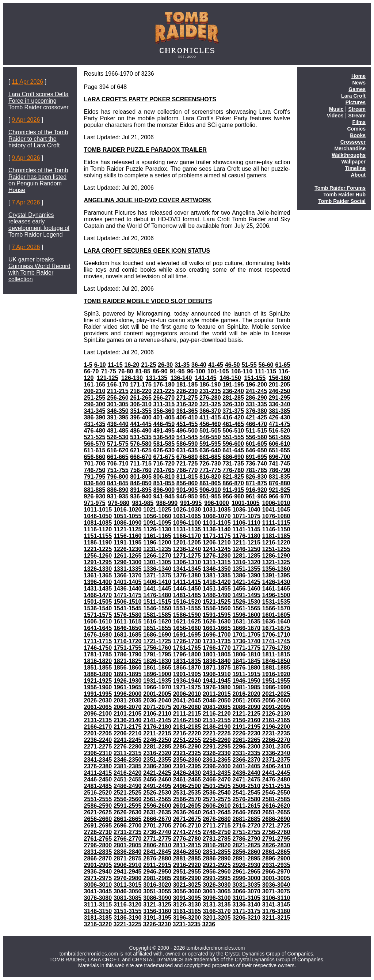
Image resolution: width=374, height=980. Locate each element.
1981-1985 (246, 687)
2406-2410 (276, 766)
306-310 (141, 404)
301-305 (118, 404)
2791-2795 (276, 839)
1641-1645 (98, 628)
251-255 (95, 398)
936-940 (141, 496)
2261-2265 (246, 740)
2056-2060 (276, 700)
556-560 (256, 437)
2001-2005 (157, 694)
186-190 (210, 385)
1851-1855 (98, 668)
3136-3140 (246, 904)
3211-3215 (276, 918)
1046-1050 (98, 516)
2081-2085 (217, 707)
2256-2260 (217, 740)
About (358, 175)
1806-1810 (246, 654)
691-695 (256, 457)
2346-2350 (128, 760)
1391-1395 (276, 575)
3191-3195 (157, 918)
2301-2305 (276, 747)
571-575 (118, 444)
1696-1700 (217, 635)
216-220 (141, 391)
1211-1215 (246, 542)
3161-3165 (187, 911)
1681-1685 (128, 635)
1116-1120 (98, 529)
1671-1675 (276, 628)
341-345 (95, 411)
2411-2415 (98, 773)
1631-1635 (246, 621)
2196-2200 (276, 727)
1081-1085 (98, 523)
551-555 (233, 437)
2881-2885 (187, 858)
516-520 (280, 431)
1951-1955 (276, 681)
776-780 (233, 470)
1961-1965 (128, 687)
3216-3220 (98, 924)
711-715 (141, 463)
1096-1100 (187, 523)
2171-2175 (128, 727)
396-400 (141, 417)
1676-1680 (98, 635)
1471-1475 (128, 595)
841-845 (118, 483)
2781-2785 (217, 839)
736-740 (256, 463)
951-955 (210, 496)
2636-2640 (187, 812)
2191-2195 (246, 727)
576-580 (141, 444)
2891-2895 (246, 858)
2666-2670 (157, 819)
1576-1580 (128, 615)
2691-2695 (98, 826)
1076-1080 (276, 516)
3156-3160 (157, 911)
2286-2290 (187, 747)
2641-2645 (217, 812)
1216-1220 (276, 542)
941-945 (164, 496)
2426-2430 (187, 773)
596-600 (233, 444)
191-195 (233, 385)
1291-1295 (98, 562)
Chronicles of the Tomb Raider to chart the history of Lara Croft (38, 139)
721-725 (187, 463)
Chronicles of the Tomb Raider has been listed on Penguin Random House (38, 180)
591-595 (210, 444)
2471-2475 (246, 779)
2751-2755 (246, 832)
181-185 (187, 385)
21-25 (148, 365)
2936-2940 (98, 872)
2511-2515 (276, 786)
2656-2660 (98, 819)
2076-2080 (187, 707)
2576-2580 (246, 799)
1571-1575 (98, 615)
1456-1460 (246, 589)
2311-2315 (128, 753)
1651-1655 (157, 628)
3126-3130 (187, 904)
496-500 (187, 431)
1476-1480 (157, 595)
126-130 (132, 378)
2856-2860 (246, 852)
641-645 (233, 450)
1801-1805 (217, 654)
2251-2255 (187, 740)
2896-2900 (276, 858)
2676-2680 (217, 819)
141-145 (206, 378)
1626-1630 (217, 621)
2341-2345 (98, 760)
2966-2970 (276, 872)
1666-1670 (246, 628)
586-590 (187, 444)
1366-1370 (128, 575)
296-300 (95, 404)
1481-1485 (187, 595)
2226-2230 (246, 733)
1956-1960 (98, 687)
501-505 (210, 431)
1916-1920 (276, 674)
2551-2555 (98, 799)
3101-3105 (246, 898)
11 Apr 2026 (27, 82)
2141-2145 (157, 720)
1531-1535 (276, 602)
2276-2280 (128, 747)
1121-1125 (128, 529)
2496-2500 (187, 786)
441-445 (141, 424)
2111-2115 (187, 714)
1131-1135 (187, 529)
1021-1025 (157, 510)
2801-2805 (128, 845)
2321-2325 (187, 753)
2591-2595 (128, 806)
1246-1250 (246, 549)
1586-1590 (187, 615)
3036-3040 (276, 885)
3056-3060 (187, 891)
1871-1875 (217, 668)
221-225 (164, 391)
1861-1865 (157, 668)
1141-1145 (246, 529)
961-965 (256, 496)
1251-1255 (276, 549)
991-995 (191, 503)
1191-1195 (128, 542)
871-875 (256, 483)
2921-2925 (217, 865)
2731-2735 (128, 832)
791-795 (95, 477)
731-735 (233, 463)
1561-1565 (246, 608)
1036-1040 (246, 510)
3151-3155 (128, 911)
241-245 (256, 391)
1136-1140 (217, 529)
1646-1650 (128, 628)
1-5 (88, 365)
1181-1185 (276, 536)
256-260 (118, 398)
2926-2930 (246, 865)
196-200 (256, 385)
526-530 (118, 437)
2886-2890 (217, 858)
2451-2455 (128, 779)
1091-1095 (157, 523)
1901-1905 (187, 674)
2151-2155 (217, 720)
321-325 (210, 404)
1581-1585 (157, 615)
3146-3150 (98, 911)
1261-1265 (128, 556)
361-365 (187, 411)
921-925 (280, 490)
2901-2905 (98, 865)
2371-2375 (276, 760)
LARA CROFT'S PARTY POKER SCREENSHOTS (150, 99)
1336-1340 (157, 569)
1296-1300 (128, 562)
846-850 (141, 483)
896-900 (164, 490)
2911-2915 (157, 865)
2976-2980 (128, 878)
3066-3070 (246, 891)
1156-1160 (128, 536)
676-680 (187, 457)
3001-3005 (276, 878)
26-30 (165, 365)
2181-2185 (187, 727)
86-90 (160, 371)
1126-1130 (157, 529)
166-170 (118, 385)
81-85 (143, 371)
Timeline (355, 168)
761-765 (164, 470)
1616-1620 (157, 621)
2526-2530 (157, 793)
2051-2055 (246, 700)
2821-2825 (246, 845)
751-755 (118, 470)
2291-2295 (217, 747)
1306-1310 (187, 562)
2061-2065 (98, 707)
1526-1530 (246, 602)
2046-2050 (217, 700)
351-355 (141, 411)
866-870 (233, 483)
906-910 (210, 490)
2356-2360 (187, 760)
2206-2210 (128, 733)
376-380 (256, 411)
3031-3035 (246, 885)
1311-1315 (217, 562)
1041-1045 (276, 510)
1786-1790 (128, 654)
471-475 (280, 424)
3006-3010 (98, 885)
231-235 (210, 391)
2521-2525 (128, 793)
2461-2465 (187, 779)
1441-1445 (157, 589)
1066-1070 (217, 516)
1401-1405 (128, 582)
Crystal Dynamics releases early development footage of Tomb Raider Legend (39, 225)
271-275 (187, 398)
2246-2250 (157, 740)
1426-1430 (276, 582)
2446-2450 (98, 779)
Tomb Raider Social (342, 201)
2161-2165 (276, 720)
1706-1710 (276, 635)
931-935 (118, 496)
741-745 (280, 463)
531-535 (141, 437)
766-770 (187, 470)
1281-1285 (246, 556)
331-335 (256, 404)
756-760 (141, 470)
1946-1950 (246, 681)
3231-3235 (187, 924)
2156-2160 (246, 720)
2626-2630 (128, 812)
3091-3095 (187, 898)
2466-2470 (217, 779)
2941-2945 (128, 872)
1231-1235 (157, 549)
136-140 (181, 378)
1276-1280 (217, 556)
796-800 (118, 477)
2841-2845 (157, 852)
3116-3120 (128, 904)
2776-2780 (187, 839)
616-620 (118, 450)
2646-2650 (246, 812)
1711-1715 (98, 641)
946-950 (187, 496)
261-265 (141, 398)
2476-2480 (276, 779)
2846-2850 (187, 852)
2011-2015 (217, 694)
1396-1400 (98, 582)
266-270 (164, 398)
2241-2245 (128, 740)
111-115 (266, 371)
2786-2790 (246, 839)
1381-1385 (217, 575)
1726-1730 (187, 641)
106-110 (242, 371)
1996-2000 (128, 694)
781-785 (256, 470)
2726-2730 (98, 832)
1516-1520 (187, 602)
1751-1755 (128, 648)
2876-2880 (157, 858)
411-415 (210, 417)
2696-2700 (128, 826)
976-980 (119, 503)
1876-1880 (246, 668)
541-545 (187, 437)
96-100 (196, 371)
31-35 (182, 365)
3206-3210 (246, 918)
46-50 (232, 365)
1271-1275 (187, 556)
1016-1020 (128, 510)
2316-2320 (157, 753)
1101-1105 (217, 523)
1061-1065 (187, 516)
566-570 (95, 444)
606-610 (280, 444)
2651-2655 (276, 812)
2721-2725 (276, 826)
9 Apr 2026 (26, 120)
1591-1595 (217, 615)
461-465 (233, 424)
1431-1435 (98, 589)
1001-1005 (246, 503)
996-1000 (217, 503)
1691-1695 (187, 635)
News (359, 83)
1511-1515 (157, 602)
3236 (209, 924)
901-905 (187, 490)
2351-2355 (157, 760)
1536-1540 (98, 608)
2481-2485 (98, 786)
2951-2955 (187, 872)
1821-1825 (128, 661)
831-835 (280, 477)
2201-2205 (98, 733)
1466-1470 (98, 595)
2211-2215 (157, 733)
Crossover (353, 142)
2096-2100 (98, 714)
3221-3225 (128, 924)
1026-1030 (187, 510)
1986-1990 (276, 687)
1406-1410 (157, 582)
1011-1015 (98, 510)
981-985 (143, 503)
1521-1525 (217, 602)
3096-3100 (217, 898)
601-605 (256, 444)
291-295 (280, 398)
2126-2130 (276, 714)
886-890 (118, 490)
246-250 (280, 391)
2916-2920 (187, 865)
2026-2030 (98, 700)
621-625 (141, 450)
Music (336, 109)
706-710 (118, 463)
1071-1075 (246, 516)
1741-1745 (276, 641)
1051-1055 (128, 516)
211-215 (118, 391)
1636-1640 (276, 621)
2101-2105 (128, 714)
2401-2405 (246, 766)
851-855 (164, 483)
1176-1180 (246, 536)
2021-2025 (276, 694)
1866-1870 (187, 668)
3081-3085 (128, 898)
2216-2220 (187, 733)
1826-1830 (157, 661)
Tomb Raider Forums (340, 188)
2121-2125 (246, 714)
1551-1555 (187, 608)
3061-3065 (217, 891)
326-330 (233, 404)
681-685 (210, 457)
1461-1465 (276, 589)
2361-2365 (217, 760)
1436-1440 (128, 589)
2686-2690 (276, 819)
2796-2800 (98, 845)
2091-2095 (276, 707)
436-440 (118, 424)
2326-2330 (217, 753)
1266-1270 (157, 556)
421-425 (256, 417)
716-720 (164, 463)
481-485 (118, 431)
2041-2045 (187, 700)
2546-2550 (276, 793)
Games (357, 89)
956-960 (233, 496)
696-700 (280, 457)
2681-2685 (246, 819)
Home (358, 76)
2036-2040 (157, 700)
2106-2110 (157, 714)
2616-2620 (276, 806)
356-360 (164, 411)
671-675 (164, 457)
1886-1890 (98, 674)
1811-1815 (276, 654)
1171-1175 (217, 536)
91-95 (177, 371)
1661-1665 (217, 628)
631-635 (187, 450)
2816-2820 (217, 845)
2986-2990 (187, 878)
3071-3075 (276, 891)
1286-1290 (276, 556)
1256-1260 (98, 556)
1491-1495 (246, 595)
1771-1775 (246, 648)
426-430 (280, 417)
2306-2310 (98, 753)
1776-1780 (276, 648)
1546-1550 (157, 608)
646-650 (256, 450)
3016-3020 (157, 885)
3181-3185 (98, 918)
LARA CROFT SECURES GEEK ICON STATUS (147, 251)
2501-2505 (217, 786)
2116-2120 (217, 714)
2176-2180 (157, 727)
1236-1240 (187, 549)
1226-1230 (128, 549)
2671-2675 (187, 819)
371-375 (233, 411)
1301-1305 (157, 562)
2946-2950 (157, 872)
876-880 (280, 483)
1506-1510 (128, 602)
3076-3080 (98, 898)
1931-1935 (157, 681)
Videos (335, 116)
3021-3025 (187, 885)
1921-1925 (98, 681)
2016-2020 (246, 694)
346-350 (118, 411)
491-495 (164, 431)
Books (358, 135)
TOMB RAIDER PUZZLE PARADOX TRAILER (145, 150)
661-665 (118, 457)
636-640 (210, 450)
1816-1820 (98, 661)
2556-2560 (128, 799)
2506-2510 (246, 786)
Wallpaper (354, 162)
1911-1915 (246, 674)
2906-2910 (128, 865)
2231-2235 (276, 733)
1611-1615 (128, 621)
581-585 (164, 444)
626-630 (164, 450)
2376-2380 (98, 766)
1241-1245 (217, 549)
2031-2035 (128, 700)
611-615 (95, 450)
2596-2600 (157, 806)
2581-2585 (276, 799)
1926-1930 (128, 681)
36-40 (199, 365)
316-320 (187, 404)
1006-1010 (276, 503)
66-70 (91, 371)
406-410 (187, 417)
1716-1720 (128, 641)
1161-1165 (157, 536)
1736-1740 (246, 641)
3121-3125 (157, 904)
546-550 (210, 437)
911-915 (233, 490)
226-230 (187, 391)
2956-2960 (217, 872)
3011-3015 (128, 885)
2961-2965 (246, 872)
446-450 (164, 424)
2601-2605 (187, 806)
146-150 (230, 378)
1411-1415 (187, 582)
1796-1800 (187, 654)
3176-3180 (276, 911)
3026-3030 (217, 885)
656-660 (95, 457)
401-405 (164, 417)
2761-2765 (98, 839)
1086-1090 (128, 523)
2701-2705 (157, 826)
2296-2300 (246, 747)
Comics (356, 129)
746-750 (95, 470)
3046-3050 (128, 891)
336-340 (280, 404)
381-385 (280, 411)
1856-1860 (128, 668)
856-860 (187, 483)
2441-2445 (276, 773)
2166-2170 (98, 727)
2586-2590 (98, 806)
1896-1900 (157, 674)
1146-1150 (276, 529)
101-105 (218, 371)
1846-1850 (276, 661)
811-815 (187, 477)
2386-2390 (157, 766)
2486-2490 (128, 786)
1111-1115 (276, 523)
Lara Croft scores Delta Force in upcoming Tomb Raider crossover (39, 101)
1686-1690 (157, 635)
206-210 (95, 391)
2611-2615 (246, 806)
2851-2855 (217, 852)
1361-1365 (98, 575)
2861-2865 (276, 852)
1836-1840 (217, 661)
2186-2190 (217, 727)
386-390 (95, 417)
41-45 (216, 365)
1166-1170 (187, 536)
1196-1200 (157, 542)
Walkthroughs (349, 155)
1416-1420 (217, 582)
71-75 (109, 371)
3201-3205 (217, 918)
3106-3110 (276, 898)
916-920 (256, 490)
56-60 (266, 365)
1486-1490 (217, 595)
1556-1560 (217, 608)
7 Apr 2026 (26, 202)
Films (359, 122)
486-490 (141, 431)
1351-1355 (246, 569)
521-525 (95, 437)
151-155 (255, 378)
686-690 (233, 457)
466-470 (256, 424)
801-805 (141, 477)
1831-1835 (187, 661)
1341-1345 (187, 569)
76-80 (126, 371)
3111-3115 (98, 904)
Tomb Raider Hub (344, 195)
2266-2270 (276, 740)
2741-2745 (187, 832)
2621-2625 (98, 812)
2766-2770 (128, 839)
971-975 (95, 503)
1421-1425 (246, 582)
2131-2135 (98, 720)
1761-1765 (187, 648)
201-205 (280, 385)
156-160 (280, 378)
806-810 (164, 477)
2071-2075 (157, 707)
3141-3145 (276, 904)
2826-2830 (276, 845)
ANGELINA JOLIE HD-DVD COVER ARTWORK (148, 200)
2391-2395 (187, 766)
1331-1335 (128, 569)
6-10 (100, 365)
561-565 (280, 437)
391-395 (118, 417)
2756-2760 (276, 832)
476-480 (95, 431)
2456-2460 (157, 779)
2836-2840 (128, 852)
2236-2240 (98, 740)
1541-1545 (128, 608)
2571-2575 (217, 799)
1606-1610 (98, 621)
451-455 (187, 424)
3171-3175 (246, 911)
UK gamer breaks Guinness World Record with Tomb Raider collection (39, 269)
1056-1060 (157, 516)
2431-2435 (217, 773)
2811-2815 (187, 845)
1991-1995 (98, 694)
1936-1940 (187, 681)
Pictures (356, 102)
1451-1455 (217, 589)
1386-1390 (246, 575)
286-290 (256, 398)
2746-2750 (217, 832)
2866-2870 (98, 858)
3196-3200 (187, 918)
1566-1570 (276, 608)
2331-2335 (246, 753)
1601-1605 (276, 615)
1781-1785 (98, 654)
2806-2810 (157, 845)
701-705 (95, 463)
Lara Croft (353, 96)
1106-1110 (246, 523)
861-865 (210, 483)
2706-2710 (187, 826)
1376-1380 (187, 575)
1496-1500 (276, 595)
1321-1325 (276, 562)
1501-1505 (98, 602)
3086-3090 (157, 898)
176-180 (164, 385)
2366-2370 (246, 760)
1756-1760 (157, 648)
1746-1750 (98, 648)
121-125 (108, 378)
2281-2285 (157, 747)
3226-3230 (157, 924)
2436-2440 (246, 773)
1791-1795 (157, 654)
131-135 (157, 378)
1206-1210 (217, 542)
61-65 (283, 365)
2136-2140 (128, 720)
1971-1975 (187, 687)
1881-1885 (276, 668)
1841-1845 (246, 661)
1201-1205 (187, 542)
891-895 (141, 490)
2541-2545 (246, 793)
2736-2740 (157, 832)
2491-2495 (157, 786)
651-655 (280, 450)
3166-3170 (217, 911)
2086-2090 (246, 707)
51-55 (249, 365)
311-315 (164, 404)
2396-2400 (217, 766)
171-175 (141, 385)
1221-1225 (98, 549)
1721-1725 (157, 641)
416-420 (233, 417)
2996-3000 (246, 878)
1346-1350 (217, 569)
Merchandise (350, 148)
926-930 (95, 496)
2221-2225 (217, 733)
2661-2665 (128, 819)
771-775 (210, 470)
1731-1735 (217, 641)
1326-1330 (98, 569)
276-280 (210, 398)
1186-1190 (98, 542)
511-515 (256, 431)
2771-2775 (157, 839)
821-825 (233, 477)
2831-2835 (98, 852)
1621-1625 (187, 621)
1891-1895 (128, 674)
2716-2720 (246, 826)
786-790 (280, 470)
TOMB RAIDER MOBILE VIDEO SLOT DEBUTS (148, 301)
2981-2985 (157, 878)
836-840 (95, 483)
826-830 (256, 477)
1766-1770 (217, 648)
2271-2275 (98, 747)
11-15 (115, 365)
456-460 (210, 424)
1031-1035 (217, 510)
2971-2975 (98, 878)
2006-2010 (187, 694)
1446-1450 (187, 589)
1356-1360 (276, 569)
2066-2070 (128, 707)
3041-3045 (98, 891)
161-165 (95, 385)
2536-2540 (217, 793)
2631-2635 (157, 812)
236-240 (233, 391)
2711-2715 (217, 826)
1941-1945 (217, 681)
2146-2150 (187, 720)
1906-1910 (217, 674)
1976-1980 (217, 687)
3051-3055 (157, 891)
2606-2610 (217, 806)
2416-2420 (128, 773)
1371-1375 (157, 575)
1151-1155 (98, 536)
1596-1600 (246, 615)
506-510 (233, 431)
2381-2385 (128, 766)
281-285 (233, 398)
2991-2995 (217, 878)
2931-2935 (276, 865)
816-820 (210, 477)
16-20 (132, 365)
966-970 (280, 496)
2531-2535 (187, 793)
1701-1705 (246, 635)
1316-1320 (246, 562)
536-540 (164, 437)
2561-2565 (157, 799)
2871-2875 (128, 858)
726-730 (210, 463)
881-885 (95, 490)
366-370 (210, 411)
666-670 (141, 457)
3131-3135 (217, 904)
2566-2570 (187, 799)
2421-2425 (157, 773)
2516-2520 (98, 793)
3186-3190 (128, 918)
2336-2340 (276, 753)
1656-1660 (187, 628)
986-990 (167, 503)
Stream (357, 109)
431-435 (95, 424)
